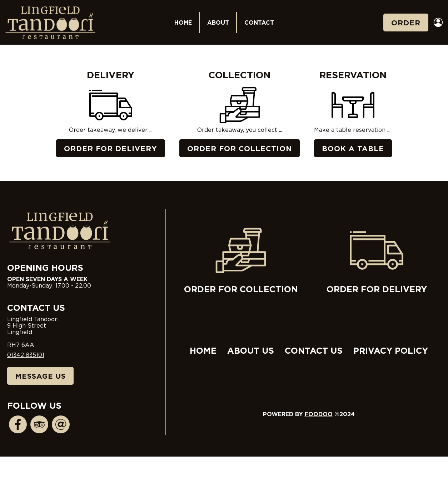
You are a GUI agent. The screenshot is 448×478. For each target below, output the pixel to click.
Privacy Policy (391, 350)
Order (406, 23)
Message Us (40, 376)
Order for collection (241, 259)
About (218, 23)
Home (183, 23)
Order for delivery (377, 259)
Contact (259, 23)
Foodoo (319, 414)
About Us (251, 350)
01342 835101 (26, 355)
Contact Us (314, 350)
